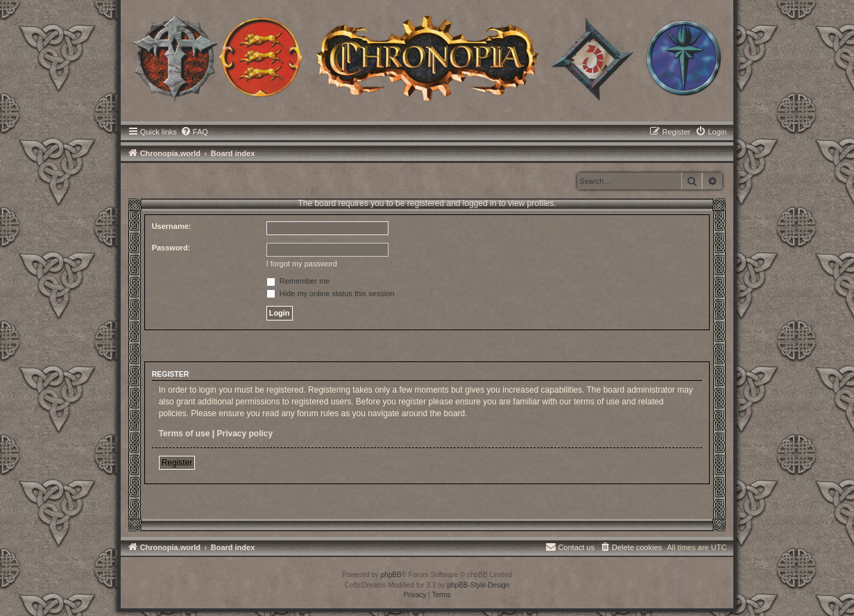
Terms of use (185, 434)
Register (177, 463)
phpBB (391, 575)
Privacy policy (245, 434)
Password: (171, 248)
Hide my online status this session (331, 293)
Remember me (298, 281)
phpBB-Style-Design (478, 585)
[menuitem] (194, 132)
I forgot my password (302, 264)
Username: (172, 226)
